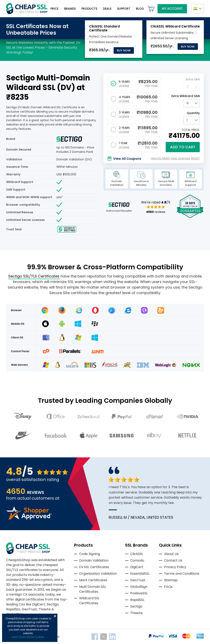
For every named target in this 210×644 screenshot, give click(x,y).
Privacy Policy (175, 567)
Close (55, 616)
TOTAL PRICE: (191, 130)
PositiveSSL (139, 593)
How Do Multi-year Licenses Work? (175, 158)
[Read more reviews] (29, 518)
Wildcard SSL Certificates (89, 601)
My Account (172, 9)
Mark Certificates (93, 580)
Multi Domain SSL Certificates (93, 589)
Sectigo (136, 606)
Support (124, 9)
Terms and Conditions (182, 574)
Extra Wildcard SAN (186, 96)
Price (54, 9)
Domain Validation (94, 560)
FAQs (168, 587)
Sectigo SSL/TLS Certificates (34, 276)
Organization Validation (98, 574)
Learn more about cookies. (28, 637)
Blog (140, 9)
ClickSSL (137, 554)
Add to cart (183, 147)
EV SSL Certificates (94, 567)
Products (89, 9)
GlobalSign (139, 587)
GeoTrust (138, 580)
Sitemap (171, 580)
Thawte (136, 613)
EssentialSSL (140, 574)
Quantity (193, 113)
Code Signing (90, 554)
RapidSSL (137, 600)
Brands (70, 9)
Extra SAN (193, 79)
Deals (107, 9)
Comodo (137, 560)
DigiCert (137, 567)
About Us (171, 554)
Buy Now (124, 50)
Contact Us (173, 560)
